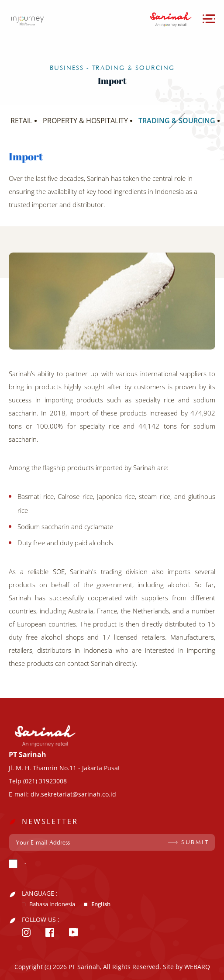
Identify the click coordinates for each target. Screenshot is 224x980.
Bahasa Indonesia (52, 904)
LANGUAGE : (40, 893)
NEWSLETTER (50, 821)
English (101, 904)
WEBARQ (197, 967)
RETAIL (21, 121)
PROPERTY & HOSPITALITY (85, 121)
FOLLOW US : (41, 920)
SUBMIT (195, 842)
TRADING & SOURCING (177, 121)
